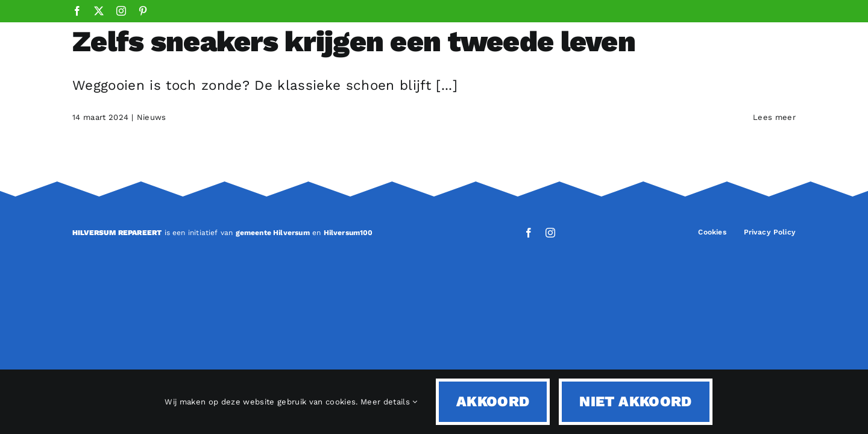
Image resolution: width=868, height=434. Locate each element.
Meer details (389, 402)
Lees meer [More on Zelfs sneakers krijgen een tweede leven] (774, 117)
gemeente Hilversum (273, 233)
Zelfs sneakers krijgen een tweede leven (354, 41)
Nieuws (152, 117)
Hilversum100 (348, 233)
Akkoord (493, 401)
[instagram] (550, 233)
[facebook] (529, 233)
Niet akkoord (635, 401)
